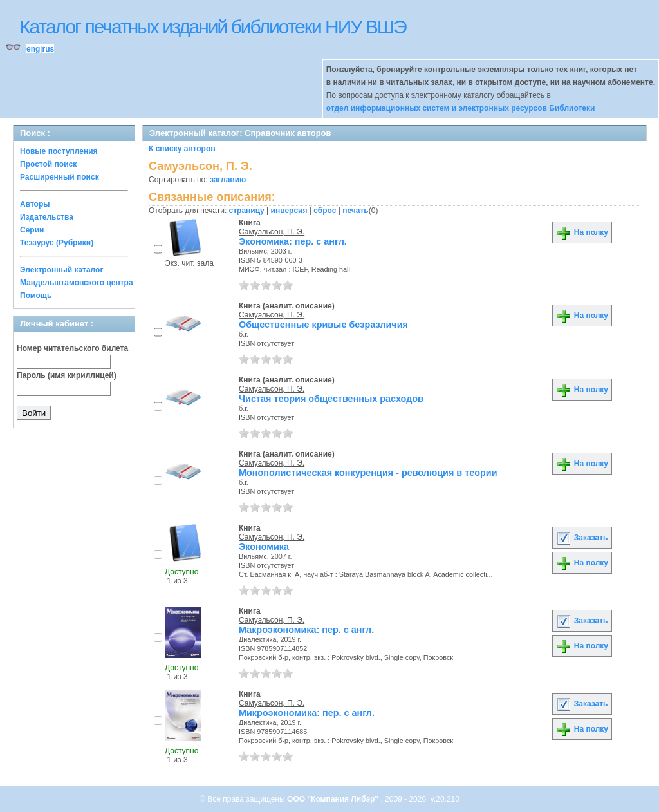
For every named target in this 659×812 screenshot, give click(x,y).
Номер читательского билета (72, 348)
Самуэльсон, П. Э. (272, 232)
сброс (325, 211)
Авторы (35, 204)
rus (48, 49)
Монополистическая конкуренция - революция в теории (368, 473)
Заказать (582, 538)
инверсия (289, 211)
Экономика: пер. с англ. (293, 241)
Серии (32, 230)
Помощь (36, 296)
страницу (247, 211)
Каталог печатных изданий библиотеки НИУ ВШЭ (213, 27)
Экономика (264, 547)
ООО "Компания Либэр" (334, 799)
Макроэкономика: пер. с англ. (306, 630)
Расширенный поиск (60, 177)
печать (356, 211)
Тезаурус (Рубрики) (57, 243)
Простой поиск (48, 164)
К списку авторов (182, 149)
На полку (582, 232)
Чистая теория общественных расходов (331, 399)
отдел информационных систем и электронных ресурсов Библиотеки (461, 108)
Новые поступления (59, 151)
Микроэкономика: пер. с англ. (307, 713)
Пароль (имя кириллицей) (67, 375)
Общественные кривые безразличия (323, 325)
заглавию (228, 180)
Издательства (47, 217)
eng (33, 49)
